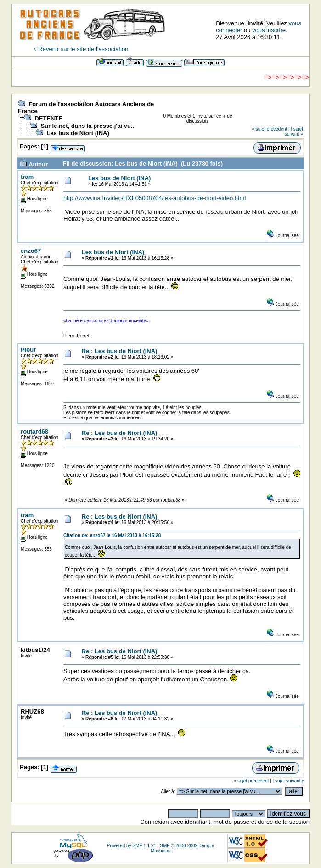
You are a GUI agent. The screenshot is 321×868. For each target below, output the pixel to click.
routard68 (34, 431)
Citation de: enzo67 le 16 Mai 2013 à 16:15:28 (112, 535)
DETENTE (48, 118)
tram (27, 177)
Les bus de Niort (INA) (78, 133)
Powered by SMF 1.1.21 (132, 846)
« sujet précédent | (271, 129)
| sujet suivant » (294, 131)
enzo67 (31, 251)
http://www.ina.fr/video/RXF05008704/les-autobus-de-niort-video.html (155, 198)
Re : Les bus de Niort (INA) (120, 351)
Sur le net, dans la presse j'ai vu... (88, 126)
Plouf (28, 350)
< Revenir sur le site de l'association (81, 49)
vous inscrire (269, 30)
